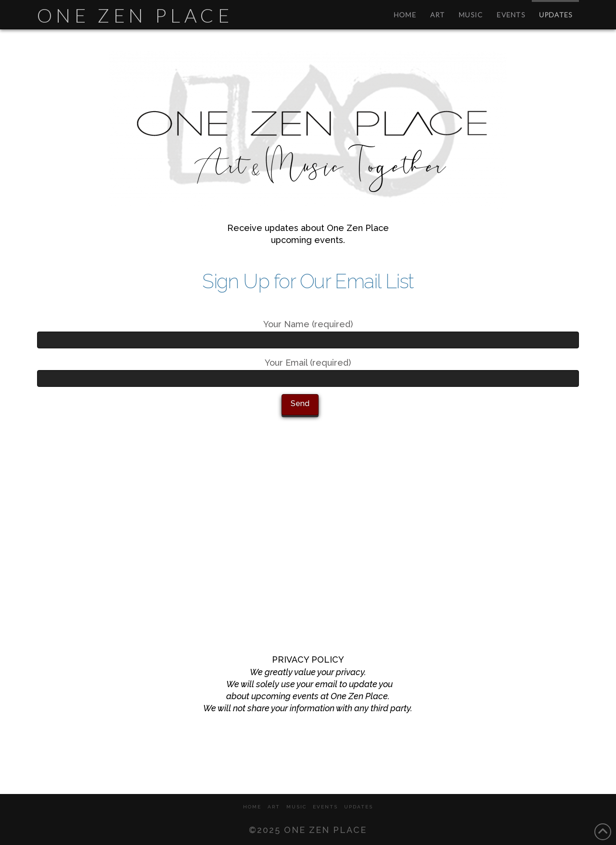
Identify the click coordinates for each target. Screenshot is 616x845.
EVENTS (325, 807)
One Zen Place (135, 15)
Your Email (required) (308, 371)
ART (274, 807)
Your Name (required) (308, 333)
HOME (252, 807)
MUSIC (296, 807)
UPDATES (359, 807)
